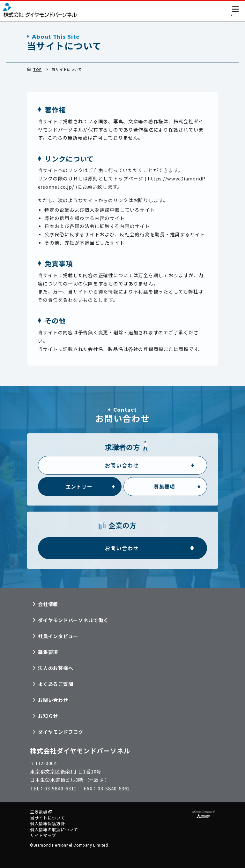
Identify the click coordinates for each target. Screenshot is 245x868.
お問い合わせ (53, 700)
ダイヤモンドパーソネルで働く (73, 620)
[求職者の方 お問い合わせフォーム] (122, 463)
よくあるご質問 (56, 684)
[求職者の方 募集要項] (165, 485)
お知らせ (48, 716)
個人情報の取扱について (54, 830)
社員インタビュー (58, 636)
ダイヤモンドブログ (61, 732)
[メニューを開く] (235, 11)
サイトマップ (43, 835)
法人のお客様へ (56, 668)
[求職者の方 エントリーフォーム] (80, 485)
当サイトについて (47, 818)
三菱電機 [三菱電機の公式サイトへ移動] (39, 812)
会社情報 (48, 604)
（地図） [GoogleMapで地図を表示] (97, 780)
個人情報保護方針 (47, 824)
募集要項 (48, 652)
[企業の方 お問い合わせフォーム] (122, 547)
